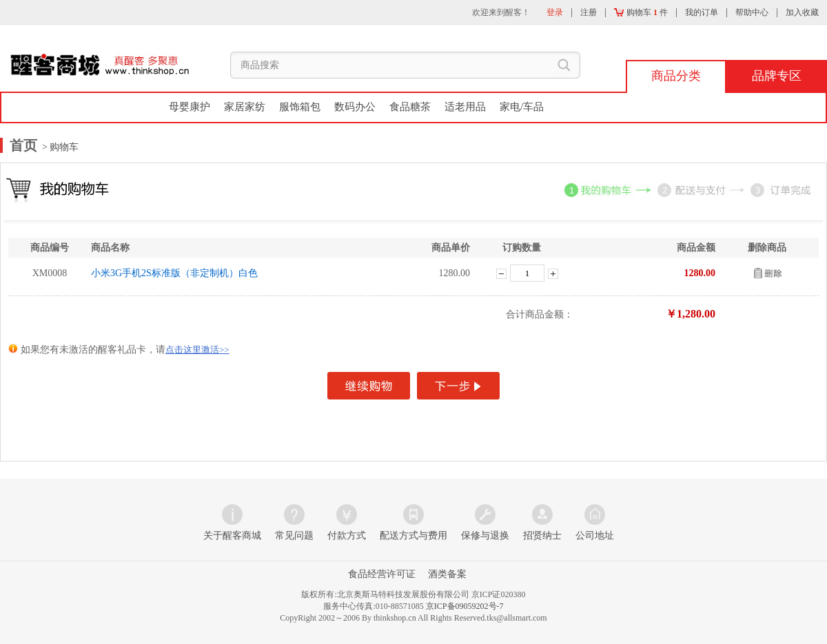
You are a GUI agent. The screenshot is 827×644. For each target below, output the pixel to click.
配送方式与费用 (413, 536)
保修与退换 (485, 536)
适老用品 (465, 107)
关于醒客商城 (232, 536)
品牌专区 (777, 76)
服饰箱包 (300, 107)
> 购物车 (60, 147)
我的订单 (702, 12)
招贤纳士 (542, 536)
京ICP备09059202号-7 (465, 606)
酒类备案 (447, 574)
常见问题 (294, 536)
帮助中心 (752, 12)
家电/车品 (522, 107)
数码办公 (355, 107)
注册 (589, 12)
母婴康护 (190, 107)
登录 (555, 12)
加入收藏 (802, 12)
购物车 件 (641, 12)
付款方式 (347, 536)
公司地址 (595, 536)
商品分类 (676, 76)
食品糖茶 (410, 107)
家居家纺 (245, 107)
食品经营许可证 (382, 574)
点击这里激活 (197, 350)
